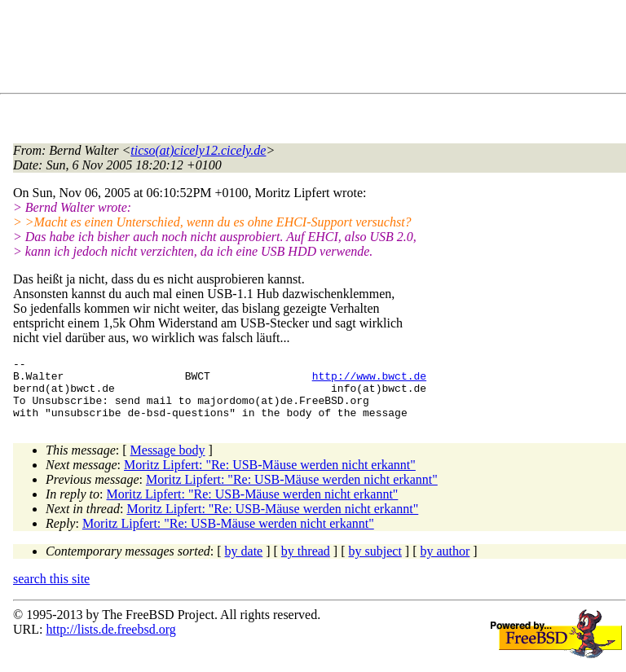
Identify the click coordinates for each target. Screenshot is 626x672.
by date (244, 563)
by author (445, 563)
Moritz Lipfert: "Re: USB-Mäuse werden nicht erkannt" (270, 477)
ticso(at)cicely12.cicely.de (198, 150)
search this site (51, 591)
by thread (306, 563)
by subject (375, 563)
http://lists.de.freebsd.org (110, 641)
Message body (168, 462)
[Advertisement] (310, 50)
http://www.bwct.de (369, 380)
